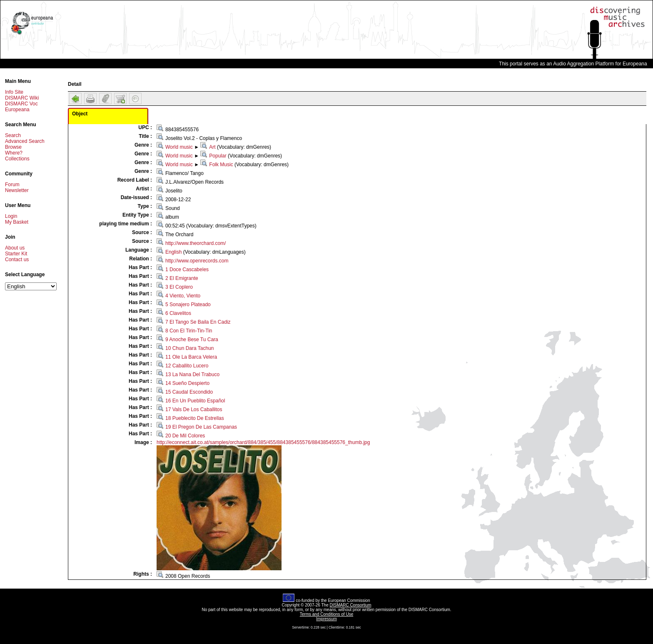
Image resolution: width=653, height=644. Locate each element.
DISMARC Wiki (22, 98)
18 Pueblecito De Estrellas (195, 418)
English (173, 252)
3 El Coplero (179, 287)
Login (11, 216)
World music (179, 147)
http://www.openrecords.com (197, 261)
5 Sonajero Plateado (188, 305)
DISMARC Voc (21, 104)
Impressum (326, 619)
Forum (12, 185)
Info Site (14, 92)
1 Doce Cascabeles (187, 270)
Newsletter (17, 190)
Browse (13, 147)
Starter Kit (16, 254)
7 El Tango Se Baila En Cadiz (198, 322)
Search (13, 135)
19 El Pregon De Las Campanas (201, 427)
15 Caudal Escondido (189, 392)
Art (212, 147)
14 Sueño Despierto (187, 383)
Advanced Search (25, 141)
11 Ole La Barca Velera (191, 357)
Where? (14, 153)
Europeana (17, 110)
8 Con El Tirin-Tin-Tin (189, 331)
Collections (17, 159)
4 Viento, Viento (183, 296)
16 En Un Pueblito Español (195, 401)
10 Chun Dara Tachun (190, 348)
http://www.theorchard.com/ (196, 243)
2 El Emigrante (182, 278)
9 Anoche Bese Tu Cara (192, 339)
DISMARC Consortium (351, 605)
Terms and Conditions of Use (326, 614)
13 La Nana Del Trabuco (192, 374)
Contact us (17, 260)
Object (80, 114)
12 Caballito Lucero (187, 366)
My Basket (17, 222)
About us (15, 248)
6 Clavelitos (178, 313)
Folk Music (221, 165)
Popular (218, 156)
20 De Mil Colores (185, 436)
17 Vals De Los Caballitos (194, 409)
